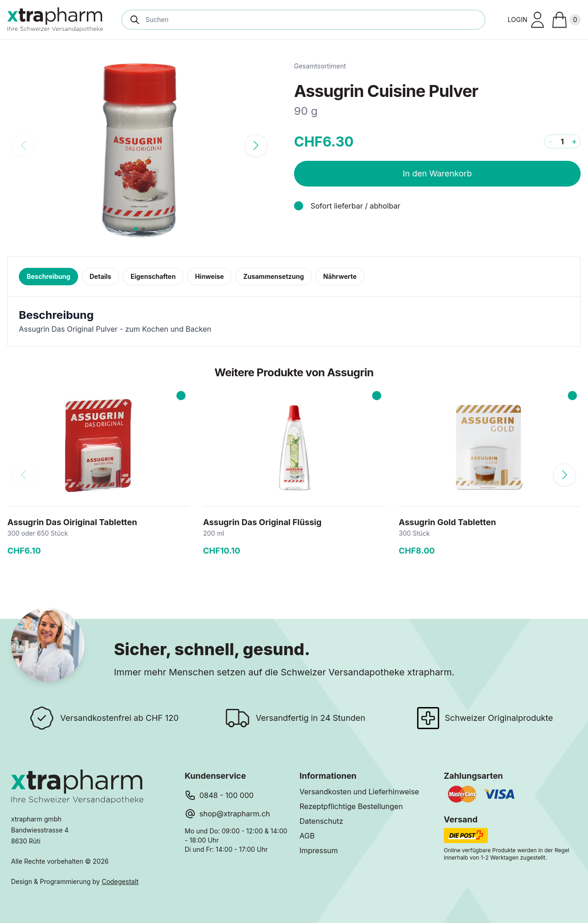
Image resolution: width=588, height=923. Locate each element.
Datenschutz (321, 821)
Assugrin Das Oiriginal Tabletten (72, 522)
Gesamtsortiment (320, 66)
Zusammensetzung (273, 276)
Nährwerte (340, 276)
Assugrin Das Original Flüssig (262, 522)
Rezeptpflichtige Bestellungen (351, 806)
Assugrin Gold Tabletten (447, 522)
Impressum (319, 850)
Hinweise (209, 276)
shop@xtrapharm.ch (235, 814)
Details (100, 276)
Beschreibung (48, 276)
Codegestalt (120, 881)
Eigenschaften (153, 276)
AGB (307, 836)
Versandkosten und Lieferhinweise (359, 792)
